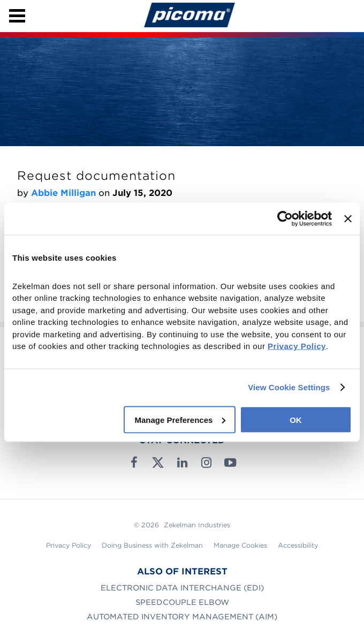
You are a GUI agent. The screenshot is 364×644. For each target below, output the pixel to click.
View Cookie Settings (289, 387)
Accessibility (298, 545)
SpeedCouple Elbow (182, 602)
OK (296, 419)
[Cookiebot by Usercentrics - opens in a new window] (285, 218)
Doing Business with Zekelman (152, 545)
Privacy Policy (69, 545)
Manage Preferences (180, 419)
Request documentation (96, 176)
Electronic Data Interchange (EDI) (182, 588)
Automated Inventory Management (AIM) (182, 617)
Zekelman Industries (197, 525)
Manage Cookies (240, 545)
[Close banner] (348, 218)
